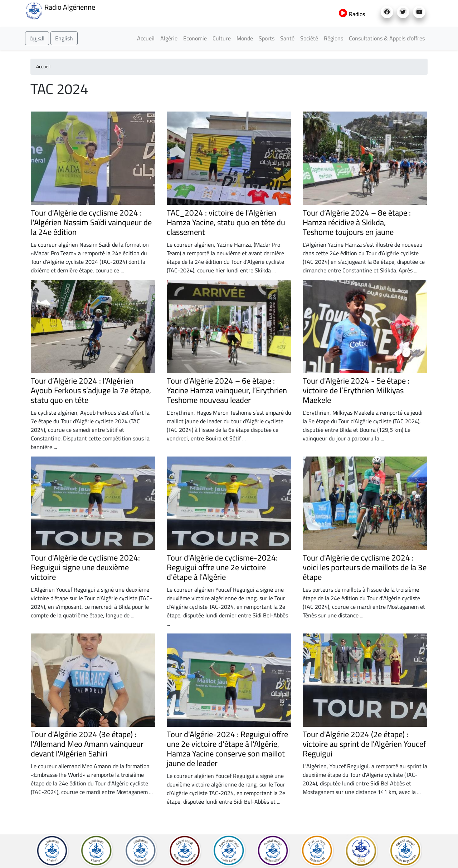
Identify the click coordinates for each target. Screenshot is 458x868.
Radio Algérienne (60, 10)
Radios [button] (352, 14)
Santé (287, 38)
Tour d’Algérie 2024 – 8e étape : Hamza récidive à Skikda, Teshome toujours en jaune (357, 222)
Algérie (169, 38)
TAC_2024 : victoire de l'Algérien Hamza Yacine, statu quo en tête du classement (226, 222)
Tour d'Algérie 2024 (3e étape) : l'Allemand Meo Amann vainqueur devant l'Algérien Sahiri (87, 744)
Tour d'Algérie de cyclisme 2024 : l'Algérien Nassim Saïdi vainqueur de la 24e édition (91, 222)
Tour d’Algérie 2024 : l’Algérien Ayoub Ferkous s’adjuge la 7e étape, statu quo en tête (91, 390)
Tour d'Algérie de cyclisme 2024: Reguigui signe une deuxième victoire (85, 567)
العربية (37, 38)
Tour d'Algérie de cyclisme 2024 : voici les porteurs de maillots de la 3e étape (365, 567)
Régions (333, 38)
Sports (267, 38)
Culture (222, 38)
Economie (195, 38)
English (64, 38)
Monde (245, 38)
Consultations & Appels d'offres (387, 38)
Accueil (146, 38)
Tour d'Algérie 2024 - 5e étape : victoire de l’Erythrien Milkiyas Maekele (356, 390)
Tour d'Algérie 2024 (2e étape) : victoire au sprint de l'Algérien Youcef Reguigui (364, 744)
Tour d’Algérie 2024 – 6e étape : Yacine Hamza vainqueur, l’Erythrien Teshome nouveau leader (227, 390)
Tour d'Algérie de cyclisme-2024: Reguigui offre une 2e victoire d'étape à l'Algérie (222, 567)
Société (309, 38)
